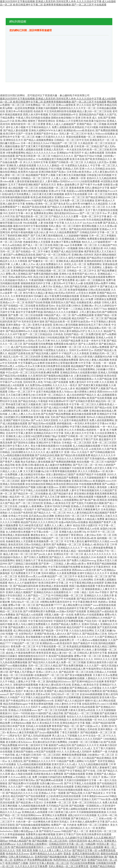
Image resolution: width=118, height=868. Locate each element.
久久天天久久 (57, 838)
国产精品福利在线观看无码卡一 (28, 847)
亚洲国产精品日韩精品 (102, 866)
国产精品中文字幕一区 (85, 850)
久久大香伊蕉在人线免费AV (32, 844)
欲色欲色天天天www (17, 854)
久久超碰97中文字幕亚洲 (79, 838)
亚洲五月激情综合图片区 (86, 854)
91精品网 (90, 844)
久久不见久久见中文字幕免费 (31, 866)
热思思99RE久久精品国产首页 (70, 860)
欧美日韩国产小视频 (17, 863)
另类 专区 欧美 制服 (27, 850)
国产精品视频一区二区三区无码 (50, 841)
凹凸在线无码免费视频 (82, 863)
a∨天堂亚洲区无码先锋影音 (62, 847)
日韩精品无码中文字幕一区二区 (67, 844)
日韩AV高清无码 (78, 841)
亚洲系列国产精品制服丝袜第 (51, 857)
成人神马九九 (95, 841)
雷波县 (67, 854)
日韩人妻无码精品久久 (21, 857)
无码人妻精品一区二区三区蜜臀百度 (69, 866)
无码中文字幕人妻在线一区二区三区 (49, 863)
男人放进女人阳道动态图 (34, 838)
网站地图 (112, 102)
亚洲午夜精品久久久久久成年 (46, 854)
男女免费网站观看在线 (40, 860)
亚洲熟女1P (20, 860)
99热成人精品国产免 (20, 841)
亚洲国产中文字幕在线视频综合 (85, 857)
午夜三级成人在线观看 (91, 847)
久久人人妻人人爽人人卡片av (55, 850)
